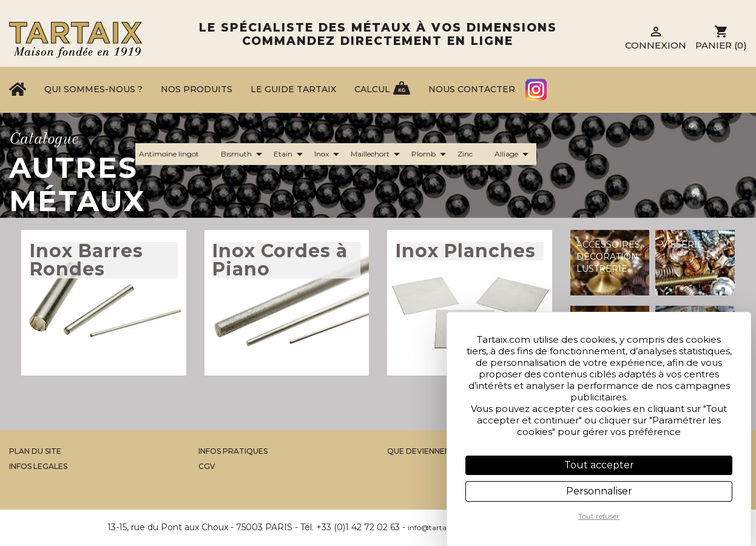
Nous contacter (472, 89)
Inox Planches (466, 251)
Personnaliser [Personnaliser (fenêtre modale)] (599, 491)
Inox (329, 154)
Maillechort (377, 154)
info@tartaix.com (439, 527)
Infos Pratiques (233, 451)
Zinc (472, 154)
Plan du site (35, 451)
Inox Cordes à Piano (280, 260)
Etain (290, 154)
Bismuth (244, 154)
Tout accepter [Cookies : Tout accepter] (599, 465)
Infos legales (38, 466)
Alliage (514, 154)
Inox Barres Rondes (86, 260)
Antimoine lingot (176, 154)
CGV (207, 466)
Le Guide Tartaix (293, 89)
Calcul (372, 89)
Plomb (431, 154)
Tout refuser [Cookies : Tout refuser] (599, 516)
